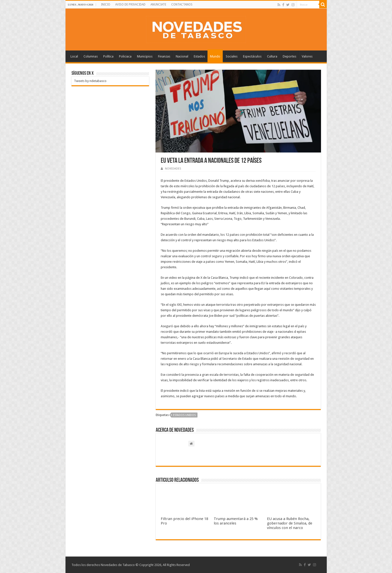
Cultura (272, 56)
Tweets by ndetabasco (90, 81)
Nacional (182, 56)
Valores (307, 56)
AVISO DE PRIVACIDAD (130, 4)
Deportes (289, 56)
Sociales (232, 56)
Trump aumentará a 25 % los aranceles (236, 521)
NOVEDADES (173, 169)
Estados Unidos (184, 415)
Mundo (215, 56)
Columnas (91, 56)
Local (74, 56)
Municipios (145, 56)
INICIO (106, 4)
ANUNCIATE (158, 4)
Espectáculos (252, 56)
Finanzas (164, 56)
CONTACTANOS (182, 4)
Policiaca (125, 56)
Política (108, 56)
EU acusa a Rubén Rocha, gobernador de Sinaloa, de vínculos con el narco (290, 523)
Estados (199, 56)
